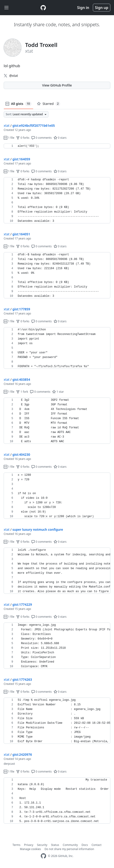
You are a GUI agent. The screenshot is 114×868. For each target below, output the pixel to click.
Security (42, 845)
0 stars (60, 138)
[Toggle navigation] (6, 8)
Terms (16, 845)
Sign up (102, 8)
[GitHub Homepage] (43, 856)
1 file (9, 138)
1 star (58, 392)
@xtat (14, 76)
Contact (96, 845)
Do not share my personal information (69, 849)
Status (55, 845)
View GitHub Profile (57, 85)
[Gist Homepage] (43, 8)
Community (70, 845)
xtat (7, 125)
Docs (85, 845)
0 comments (41, 138)
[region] (57, 146)
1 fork (22, 392)
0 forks (23, 138)
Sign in (83, 8)
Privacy (29, 845)
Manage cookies (30, 849)
